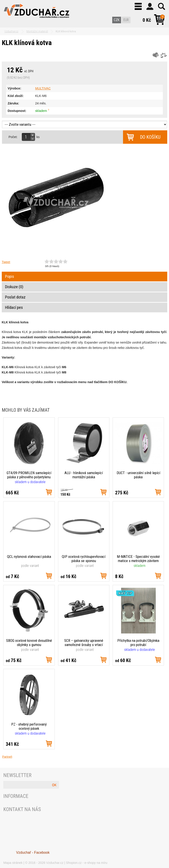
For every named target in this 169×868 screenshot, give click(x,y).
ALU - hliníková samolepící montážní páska (84, 475)
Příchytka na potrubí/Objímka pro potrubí (138, 643)
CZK (117, 20)
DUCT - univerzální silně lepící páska (138, 475)
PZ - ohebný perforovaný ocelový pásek (29, 726)
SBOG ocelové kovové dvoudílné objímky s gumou (29, 643)
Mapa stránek (13, 863)
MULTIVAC (43, 88)
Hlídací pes (14, 308)
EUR (126, 20)
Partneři (7, 757)
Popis (10, 277)
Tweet (6, 262)
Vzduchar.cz (55, 863)
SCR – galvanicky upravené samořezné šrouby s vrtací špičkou (84, 643)
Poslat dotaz (15, 297)
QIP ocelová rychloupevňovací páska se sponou (84, 559)
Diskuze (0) (14, 287)
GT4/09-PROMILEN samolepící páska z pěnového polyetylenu (29, 475)
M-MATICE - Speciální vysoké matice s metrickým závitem (138, 559)
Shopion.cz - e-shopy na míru (87, 863)
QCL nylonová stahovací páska (29, 557)
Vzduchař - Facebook (33, 853)
